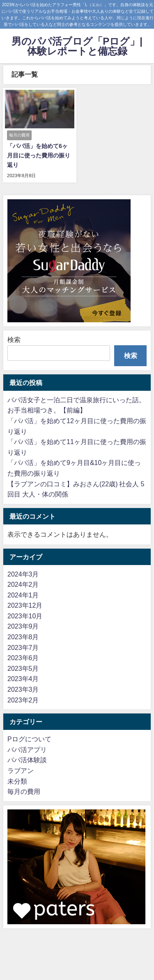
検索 (14, 340)
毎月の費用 (24, 791)
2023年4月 (23, 679)
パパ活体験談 (27, 760)
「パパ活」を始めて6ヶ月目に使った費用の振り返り (39, 155)
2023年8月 (23, 637)
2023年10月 (25, 616)
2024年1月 (23, 595)
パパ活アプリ (27, 750)
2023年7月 (23, 647)
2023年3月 (23, 689)
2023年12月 (25, 605)
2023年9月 (23, 626)
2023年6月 (23, 658)
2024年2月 (23, 584)
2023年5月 (23, 668)
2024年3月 (23, 574)
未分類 (17, 781)
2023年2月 (23, 700)
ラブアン (21, 770)
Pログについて (29, 739)
